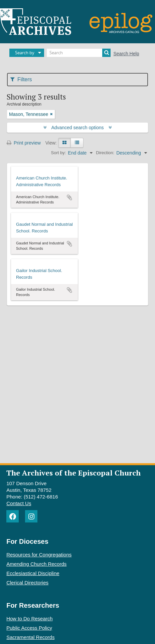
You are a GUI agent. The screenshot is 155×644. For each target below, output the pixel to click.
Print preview (24, 143)
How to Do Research (29, 619)
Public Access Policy (29, 628)
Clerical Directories (27, 583)
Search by (25, 53)
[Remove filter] (51, 114)
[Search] (79, 53)
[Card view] (64, 143)
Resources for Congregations (39, 555)
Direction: (105, 153)
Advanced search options (78, 128)
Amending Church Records (36, 564)
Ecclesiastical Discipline (33, 573)
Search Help (126, 54)
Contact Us (19, 503)
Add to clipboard (69, 197)
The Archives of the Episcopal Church (73, 473)
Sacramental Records (30, 637)
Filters (21, 79)
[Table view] (77, 143)
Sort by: (59, 153)
